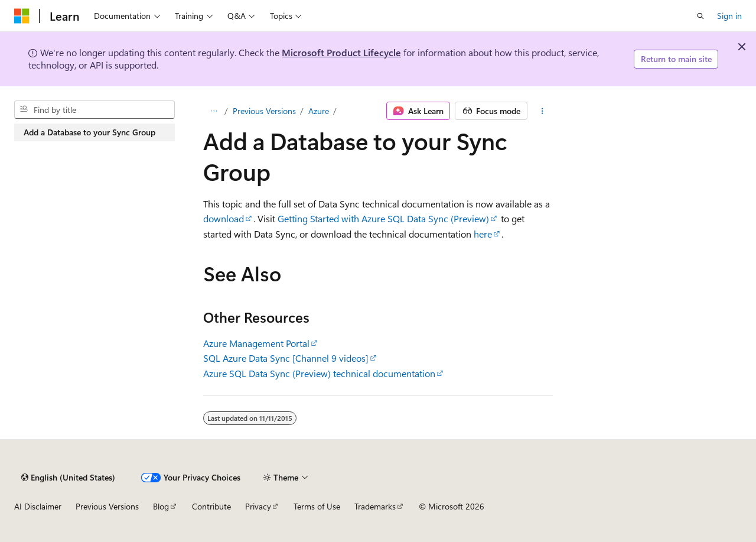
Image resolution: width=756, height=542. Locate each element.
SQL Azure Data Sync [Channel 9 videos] (286, 358)
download (224, 218)
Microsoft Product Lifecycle (341, 52)
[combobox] (94, 110)
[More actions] (542, 111)
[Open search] (700, 16)
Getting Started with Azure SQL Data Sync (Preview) (383, 218)
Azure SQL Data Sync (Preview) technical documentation (319, 373)
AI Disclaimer (38, 506)
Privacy (258, 506)
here (483, 234)
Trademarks (375, 506)
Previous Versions (264, 111)
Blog (161, 506)
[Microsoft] (22, 16)
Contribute (211, 506)
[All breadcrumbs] (214, 111)
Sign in (729, 16)
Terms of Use (317, 506)
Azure (319, 111)
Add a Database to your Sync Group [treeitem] (89, 132)
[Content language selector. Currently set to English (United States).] (68, 478)
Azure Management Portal (256, 343)
